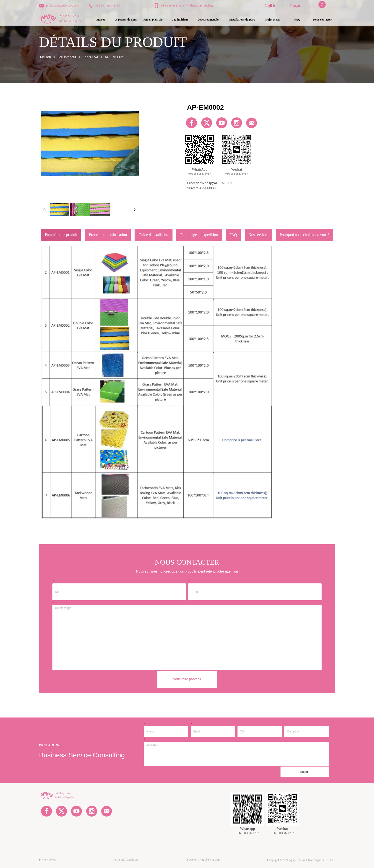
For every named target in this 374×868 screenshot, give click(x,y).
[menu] (212, 20)
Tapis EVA (91, 57)
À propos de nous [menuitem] (126, 20)
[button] (153, 20)
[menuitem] (153, 20)
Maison (46, 57)
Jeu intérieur (67, 57)
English (270, 6)
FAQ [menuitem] (297, 20)
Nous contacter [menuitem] (322, 20)
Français (295, 6)
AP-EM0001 (223, 183)
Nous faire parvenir (187, 679)
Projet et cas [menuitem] (272, 20)
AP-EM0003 (208, 188)
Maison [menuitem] (101, 20)
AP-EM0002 (113, 57)
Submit (305, 772)
